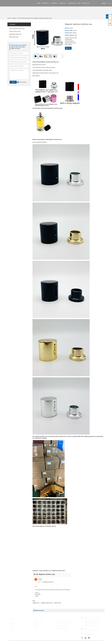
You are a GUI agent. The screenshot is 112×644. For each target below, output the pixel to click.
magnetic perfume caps (47, 603)
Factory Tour (37, 626)
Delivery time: (69, 33)
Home (39, 3)
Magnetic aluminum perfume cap (43, 18)
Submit (13, 82)
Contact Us (86, 3)
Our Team (36, 628)
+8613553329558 (89, 635)
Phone (87, 633)
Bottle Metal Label (14, 37)
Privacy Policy (23, 82)
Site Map (12, 631)
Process (55, 3)
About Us (63, 3)
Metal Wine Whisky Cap (15, 34)
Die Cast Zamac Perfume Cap (25, 18)
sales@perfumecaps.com (91, 630)
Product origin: (69, 30)
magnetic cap (36, 603)
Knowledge (72, 3)
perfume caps (57, 603)
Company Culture (38, 623)
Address (87, 617)
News (79, 3)
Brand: (67, 28)
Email (68, 48)
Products (46, 3)
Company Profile (38, 621)
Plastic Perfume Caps (15, 31)
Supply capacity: (69, 35)
